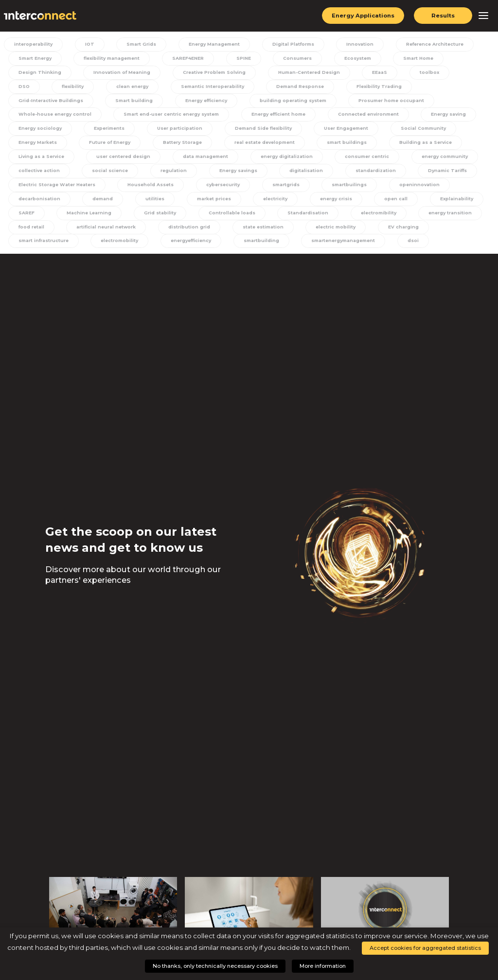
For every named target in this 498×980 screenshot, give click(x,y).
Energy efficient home (175, 117)
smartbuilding (257, 247)
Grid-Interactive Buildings (416, 87)
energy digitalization (206, 160)
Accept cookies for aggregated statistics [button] (425, 948)
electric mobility (328, 233)
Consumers (291, 59)
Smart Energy (32, 59)
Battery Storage (110, 146)
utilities (147, 204)
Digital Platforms (288, 44)
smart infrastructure (41, 247)
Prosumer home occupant (291, 102)
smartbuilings (344, 189)
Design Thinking (37, 73)
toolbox (424, 73)
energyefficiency (187, 247)
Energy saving (347, 117)
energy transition (437, 218)
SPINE (240, 59)
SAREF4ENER (185, 59)
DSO (469, 73)
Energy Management (209, 44)
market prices (203, 204)
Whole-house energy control (394, 102)
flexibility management (109, 59)
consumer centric (286, 160)
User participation (100, 131)
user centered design (44, 160)
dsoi (408, 247)
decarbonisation (36, 204)
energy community (363, 160)
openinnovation (411, 189)
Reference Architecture (427, 44)
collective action (438, 160)
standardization (290, 175)
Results (443, 16)
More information (323, 966)
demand (98, 204)
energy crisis (322, 204)
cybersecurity (221, 189)
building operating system (192, 102)
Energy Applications (362, 16)
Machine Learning (84, 218)
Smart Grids (137, 44)
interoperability (35, 44)
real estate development (192, 146)
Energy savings (157, 175)
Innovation (353, 44)
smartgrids (282, 189)
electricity (263, 204)
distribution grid (185, 233)
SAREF (23, 218)
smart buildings (274, 146)
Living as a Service (432, 146)
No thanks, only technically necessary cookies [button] (215, 966)
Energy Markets (416, 131)
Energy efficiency (105, 102)
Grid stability (153, 218)
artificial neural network (103, 233)
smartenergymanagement (339, 247)
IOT (89, 44)
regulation (94, 175)
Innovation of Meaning (118, 73)
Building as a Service (351, 146)
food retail (28, 233)
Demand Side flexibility (183, 131)
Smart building (34, 102)
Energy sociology (418, 117)
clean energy (84, 87)
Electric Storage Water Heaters (55, 189)
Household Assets (150, 189)
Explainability (437, 204)
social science (33, 175)
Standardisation (298, 218)
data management (125, 160)
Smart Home (409, 59)
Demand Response (250, 87)
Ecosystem (350, 59)
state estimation (257, 233)
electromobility (116, 247)
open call (380, 204)
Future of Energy (37, 146)
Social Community (343, 131)
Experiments (31, 131)
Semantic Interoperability (163, 87)
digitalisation (223, 175)
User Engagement (266, 131)
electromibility (366, 218)
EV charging (394, 233)
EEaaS (377, 73)
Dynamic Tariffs (361, 175)
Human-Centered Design (307, 73)
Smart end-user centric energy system (66, 117)
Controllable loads (223, 218)
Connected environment (267, 117)
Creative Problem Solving (211, 73)
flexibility (26, 87)
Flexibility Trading (329, 87)
